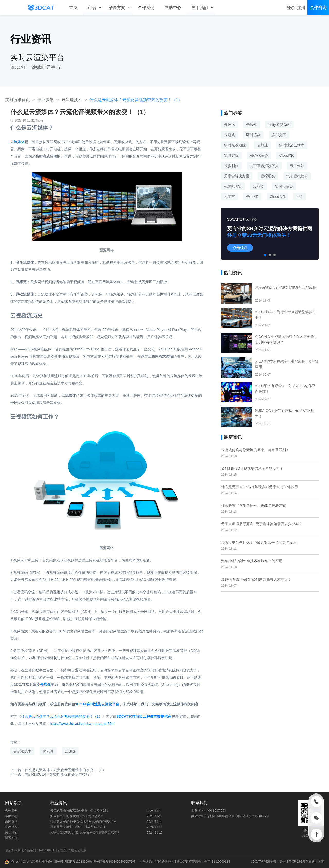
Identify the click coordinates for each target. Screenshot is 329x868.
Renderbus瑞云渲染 (54, 850)
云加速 (70, 751)
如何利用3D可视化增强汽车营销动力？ (252, 468)
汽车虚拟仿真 (297, 176)
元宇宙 (230, 197)
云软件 (252, 125)
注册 (301, 8)
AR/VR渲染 (259, 155)
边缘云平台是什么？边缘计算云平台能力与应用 (259, 542)
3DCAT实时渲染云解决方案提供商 (144, 716)
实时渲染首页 (17, 100)
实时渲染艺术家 (292, 145)
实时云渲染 (284, 186)
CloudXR (287, 155)
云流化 (45, 685)
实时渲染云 (269, 862)
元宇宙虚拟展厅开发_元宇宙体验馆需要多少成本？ (262, 524)
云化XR (252, 197)
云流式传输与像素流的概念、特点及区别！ (255, 450)
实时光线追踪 (235, 145)
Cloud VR (277, 197)
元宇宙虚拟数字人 (264, 166)
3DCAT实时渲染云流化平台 (97, 704)
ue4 (299, 197)
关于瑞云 (11, 832)
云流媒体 (17, 142)
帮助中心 (11, 816)
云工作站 (297, 166)
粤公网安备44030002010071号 (114, 862)
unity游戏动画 (279, 125)
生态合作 (11, 827)
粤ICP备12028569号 (78, 862)
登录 (291, 8)
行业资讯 (45, 100)
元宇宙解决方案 (237, 176)
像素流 (48, 751)
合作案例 (11, 811)
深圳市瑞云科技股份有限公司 (43, 862)
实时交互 (279, 135)
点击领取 (240, 248)
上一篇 (58, 770)
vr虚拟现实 (233, 186)
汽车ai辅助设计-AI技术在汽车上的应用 (252, 561)
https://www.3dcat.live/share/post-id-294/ (82, 724)
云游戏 (230, 135)
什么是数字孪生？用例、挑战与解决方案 (253, 505)
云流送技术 (72, 100)
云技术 (230, 125)
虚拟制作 (231, 166)
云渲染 (258, 186)
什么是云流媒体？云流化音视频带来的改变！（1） (62, 716)
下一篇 (52, 774)
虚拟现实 (268, 176)
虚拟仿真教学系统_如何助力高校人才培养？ (256, 579)
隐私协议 (11, 838)
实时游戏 (231, 155)
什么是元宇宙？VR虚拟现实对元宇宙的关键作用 (259, 487)
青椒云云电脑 (78, 850)
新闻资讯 (11, 821)
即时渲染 (253, 135)
